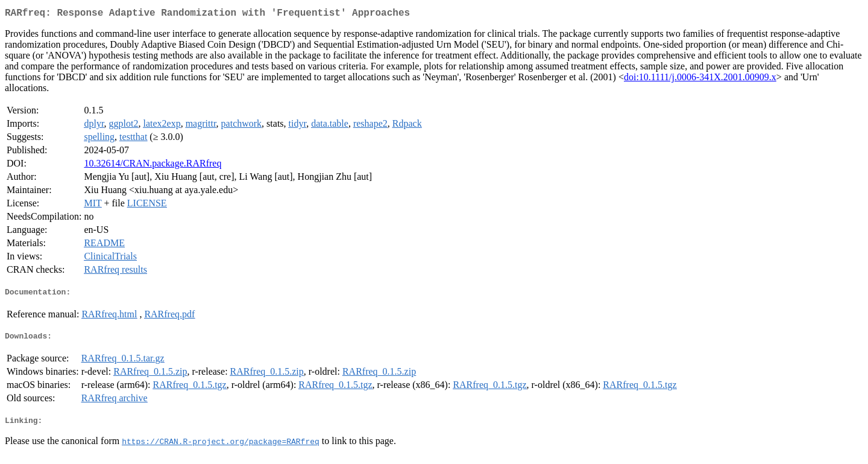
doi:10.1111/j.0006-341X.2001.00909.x (700, 79)
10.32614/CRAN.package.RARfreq (153, 166)
